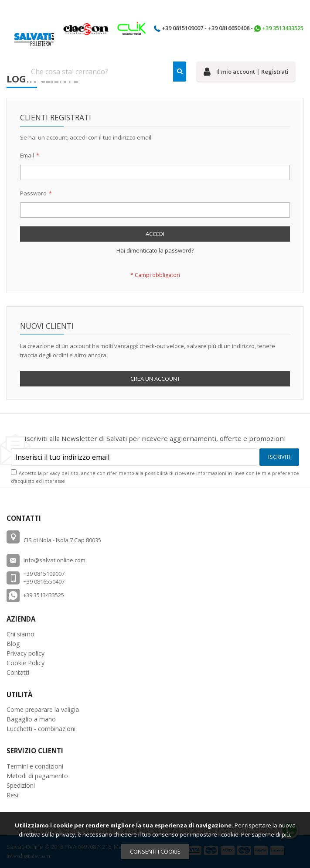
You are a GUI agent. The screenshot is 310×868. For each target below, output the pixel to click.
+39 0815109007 (182, 28)
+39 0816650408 (229, 28)
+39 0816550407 (44, 581)
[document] (155, 840)
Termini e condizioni (35, 766)
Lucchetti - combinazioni (41, 729)
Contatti (18, 672)
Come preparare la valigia (43, 709)
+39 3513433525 (283, 28)
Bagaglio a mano (31, 719)
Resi (12, 795)
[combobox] (106, 72)
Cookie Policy (26, 663)
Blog (13, 644)
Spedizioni (21, 785)
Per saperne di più (266, 834)
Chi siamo (20, 634)
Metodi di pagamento (37, 776)
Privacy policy (26, 653)
